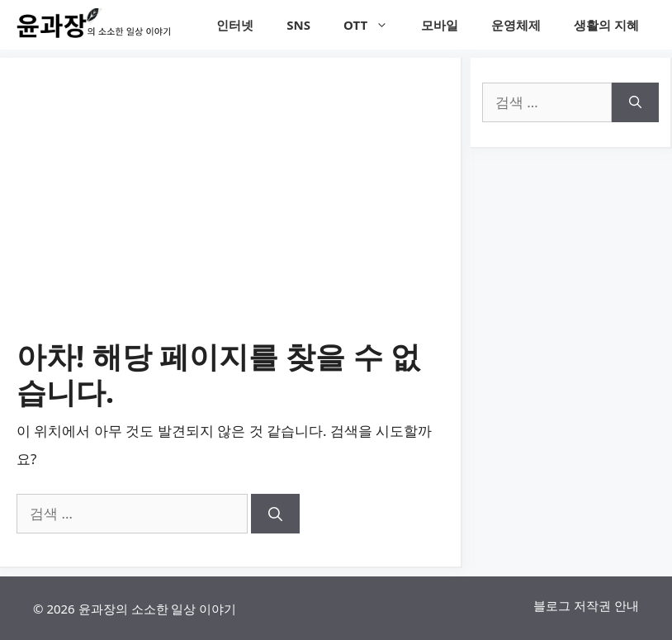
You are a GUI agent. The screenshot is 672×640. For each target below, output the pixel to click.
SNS (298, 25)
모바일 (440, 25)
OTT (374, 25)
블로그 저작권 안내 (586, 605)
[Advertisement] (230, 215)
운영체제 (516, 25)
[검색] (275, 514)
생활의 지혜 (606, 25)
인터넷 (235, 25)
